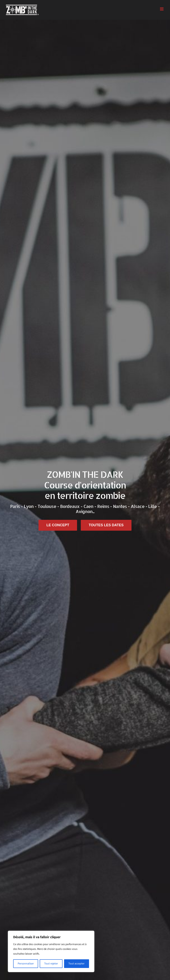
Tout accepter (76, 964)
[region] (51, 951)
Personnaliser (26, 964)
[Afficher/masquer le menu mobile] (162, 9)
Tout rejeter (51, 964)
